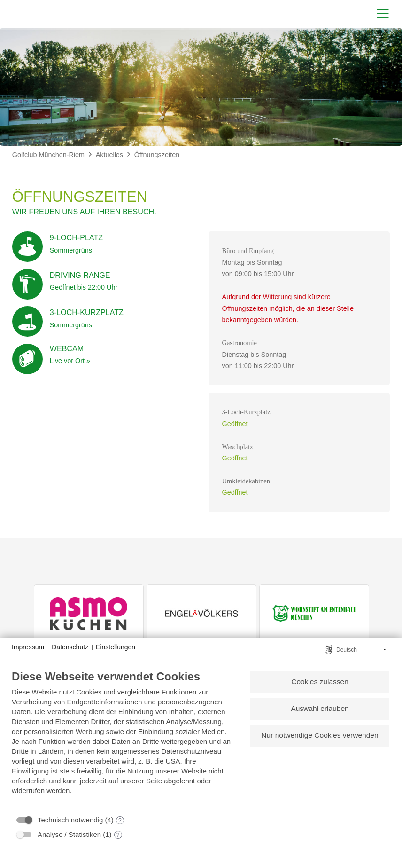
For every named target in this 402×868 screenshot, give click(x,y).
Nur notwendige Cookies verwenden (320, 736)
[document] (123, 739)
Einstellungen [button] (116, 647)
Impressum (28, 647)
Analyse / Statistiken (69, 834)
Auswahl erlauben (320, 709)
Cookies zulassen (320, 682)
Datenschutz (70, 647)
